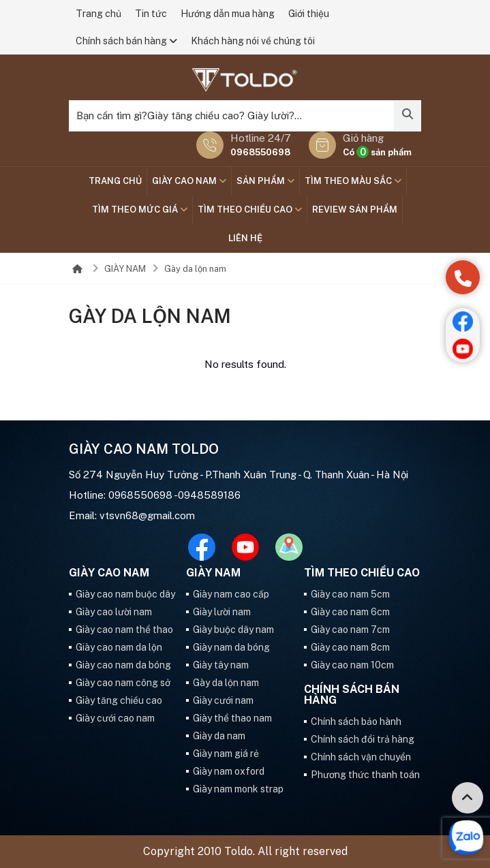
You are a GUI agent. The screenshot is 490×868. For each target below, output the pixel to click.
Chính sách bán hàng (126, 41)
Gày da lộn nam (195, 269)
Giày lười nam (222, 612)
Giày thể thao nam (232, 718)
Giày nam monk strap (238, 789)
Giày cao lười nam (114, 612)
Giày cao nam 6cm (350, 612)
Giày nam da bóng (231, 647)
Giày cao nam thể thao (124, 630)
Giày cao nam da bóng (123, 665)
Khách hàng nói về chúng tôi (253, 41)
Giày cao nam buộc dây (125, 594)
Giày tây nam (221, 665)
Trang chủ (98, 14)
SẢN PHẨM (265, 181)
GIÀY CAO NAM (189, 181)
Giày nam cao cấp (231, 594)
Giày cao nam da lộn (119, 647)
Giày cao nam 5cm (350, 594)
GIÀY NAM (125, 269)
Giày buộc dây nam (233, 630)
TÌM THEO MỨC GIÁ (140, 210)
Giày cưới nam (223, 700)
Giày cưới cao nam (115, 718)
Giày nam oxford (229, 771)
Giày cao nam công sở (123, 683)
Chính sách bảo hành (356, 722)
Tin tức (151, 14)
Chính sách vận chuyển (361, 757)
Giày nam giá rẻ (226, 754)
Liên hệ (245, 238)
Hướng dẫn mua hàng (228, 14)
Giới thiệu (309, 14)
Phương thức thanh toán (365, 775)
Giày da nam (219, 736)
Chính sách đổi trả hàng (363, 739)
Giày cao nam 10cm (352, 665)
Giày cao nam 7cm (350, 630)
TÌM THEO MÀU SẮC (353, 181)
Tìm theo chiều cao (250, 210)
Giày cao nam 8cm (350, 647)
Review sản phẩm (355, 210)
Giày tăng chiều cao (119, 700)
